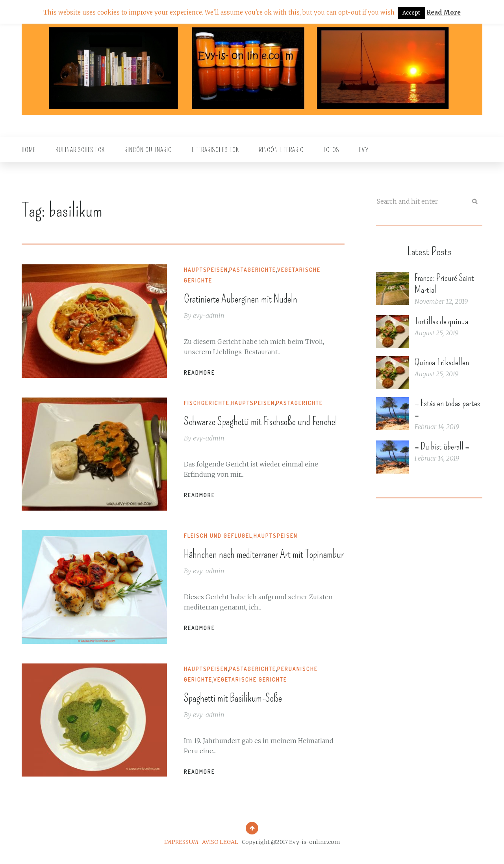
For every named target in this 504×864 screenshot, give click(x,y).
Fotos (332, 150)
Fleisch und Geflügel (221, 540)
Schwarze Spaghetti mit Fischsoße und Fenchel (259, 429)
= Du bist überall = (442, 446)
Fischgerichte (209, 403)
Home (29, 150)
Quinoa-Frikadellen (442, 362)
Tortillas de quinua (441, 321)
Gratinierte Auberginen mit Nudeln (260, 298)
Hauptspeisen (209, 270)
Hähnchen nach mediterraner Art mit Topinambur (264, 566)
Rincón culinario (148, 150)
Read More (444, 12)
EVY (364, 150)
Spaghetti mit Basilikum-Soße (250, 705)
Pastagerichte (255, 270)
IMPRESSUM (181, 850)
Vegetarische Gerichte (253, 688)
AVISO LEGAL (220, 850)
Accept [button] (411, 13)
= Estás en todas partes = (447, 409)
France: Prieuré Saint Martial (444, 284)
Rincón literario (281, 150)
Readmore (202, 372)
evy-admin (211, 315)
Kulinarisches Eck (80, 150)
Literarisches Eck (215, 150)
